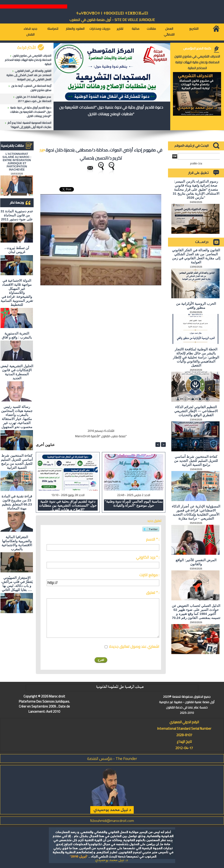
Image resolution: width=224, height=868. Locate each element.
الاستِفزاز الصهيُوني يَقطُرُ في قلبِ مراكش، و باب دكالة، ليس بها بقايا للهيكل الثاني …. (17, 584)
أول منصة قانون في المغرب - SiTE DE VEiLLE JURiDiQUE (112, 20)
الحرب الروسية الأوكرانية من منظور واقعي (196, 306)
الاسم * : (153, 539)
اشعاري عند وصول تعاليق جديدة (134, 646)
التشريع (194, 29)
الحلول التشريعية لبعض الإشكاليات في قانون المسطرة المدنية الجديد (17, 372)
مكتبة (136, 29)
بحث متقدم (196, 163)
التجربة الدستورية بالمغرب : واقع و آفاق (17, 335)
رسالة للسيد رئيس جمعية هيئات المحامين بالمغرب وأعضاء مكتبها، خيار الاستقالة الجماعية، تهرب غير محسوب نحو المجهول (17, 417)
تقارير (120, 29)
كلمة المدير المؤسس (197, 48)
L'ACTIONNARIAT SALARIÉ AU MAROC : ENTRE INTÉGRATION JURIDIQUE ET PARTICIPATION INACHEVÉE (17, 162)
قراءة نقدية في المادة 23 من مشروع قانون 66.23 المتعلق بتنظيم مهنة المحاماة (17, 502)
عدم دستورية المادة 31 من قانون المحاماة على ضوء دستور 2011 (34, 99)
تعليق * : (153, 593)
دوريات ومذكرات (100, 29)
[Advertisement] (60, 312)
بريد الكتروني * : (148, 557)
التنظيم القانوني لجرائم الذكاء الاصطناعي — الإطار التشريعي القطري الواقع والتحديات (196, 411)
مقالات (151, 29)
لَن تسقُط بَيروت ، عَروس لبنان (17, 250)
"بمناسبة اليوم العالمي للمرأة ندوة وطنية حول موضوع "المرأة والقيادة (134, 503)
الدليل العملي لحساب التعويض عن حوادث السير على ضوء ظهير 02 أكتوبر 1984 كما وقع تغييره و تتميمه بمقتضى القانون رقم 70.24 (196, 612)
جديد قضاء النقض (30, 32)
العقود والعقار (75, 29)
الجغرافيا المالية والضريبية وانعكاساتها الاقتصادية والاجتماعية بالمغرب (17, 543)
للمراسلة (53, 29)
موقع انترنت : (149, 575)
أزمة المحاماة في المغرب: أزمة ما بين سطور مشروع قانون (31, 88)
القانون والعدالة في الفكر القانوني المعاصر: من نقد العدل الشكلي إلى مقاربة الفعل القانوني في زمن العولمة (29, 75)
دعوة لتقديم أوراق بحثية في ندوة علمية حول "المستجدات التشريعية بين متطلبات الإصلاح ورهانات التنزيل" (31, 112)
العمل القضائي (169, 32)
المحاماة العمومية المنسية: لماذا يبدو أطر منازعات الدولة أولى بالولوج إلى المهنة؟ (29, 125)
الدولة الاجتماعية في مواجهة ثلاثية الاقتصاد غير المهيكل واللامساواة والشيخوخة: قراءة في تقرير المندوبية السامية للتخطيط (17, 293)
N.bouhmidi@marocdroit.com (112, 821)
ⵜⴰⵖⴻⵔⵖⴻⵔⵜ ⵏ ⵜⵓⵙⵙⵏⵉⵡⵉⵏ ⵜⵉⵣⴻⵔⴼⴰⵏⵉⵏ (112, 13)
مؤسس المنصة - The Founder (112, 758)
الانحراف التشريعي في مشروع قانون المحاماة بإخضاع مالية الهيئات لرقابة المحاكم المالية (28, 60)
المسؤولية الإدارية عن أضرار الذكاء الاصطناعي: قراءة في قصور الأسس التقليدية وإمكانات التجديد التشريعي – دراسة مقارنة (196, 512)
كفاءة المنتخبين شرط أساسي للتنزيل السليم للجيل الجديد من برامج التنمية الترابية (17, 462)
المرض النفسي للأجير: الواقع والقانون (196, 562)
